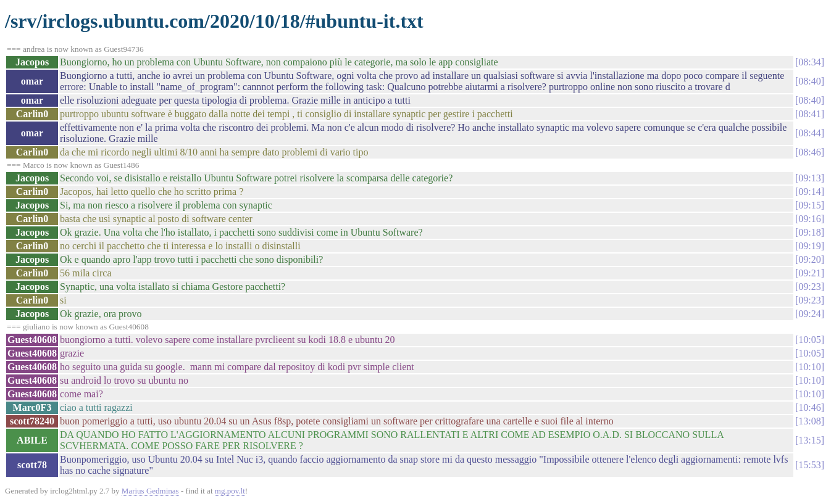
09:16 (809, 219)
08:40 (809, 81)
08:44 (809, 133)
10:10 (809, 367)
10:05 (809, 340)
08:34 (809, 62)
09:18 (809, 232)
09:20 (809, 259)
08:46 (809, 152)
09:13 (809, 178)
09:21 (809, 273)
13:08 (809, 421)
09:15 (809, 205)
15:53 (809, 465)
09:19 (809, 246)
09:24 (809, 314)
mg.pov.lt (230, 491)
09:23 (809, 287)
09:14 (809, 192)
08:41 (809, 114)
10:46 (809, 407)
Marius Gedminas (150, 491)
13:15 (809, 440)
